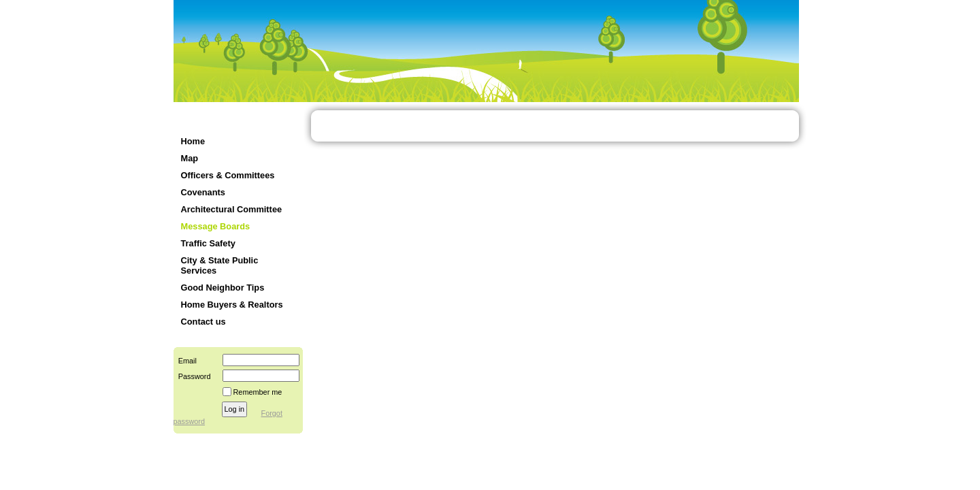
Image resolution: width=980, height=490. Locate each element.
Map (190, 158)
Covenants (203, 192)
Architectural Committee (232, 209)
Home (193, 141)
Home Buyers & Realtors (232, 305)
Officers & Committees (228, 175)
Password (192, 376)
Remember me (258, 392)
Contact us (203, 322)
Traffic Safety (208, 243)
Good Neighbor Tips (223, 288)
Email (185, 361)
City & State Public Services (220, 265)
